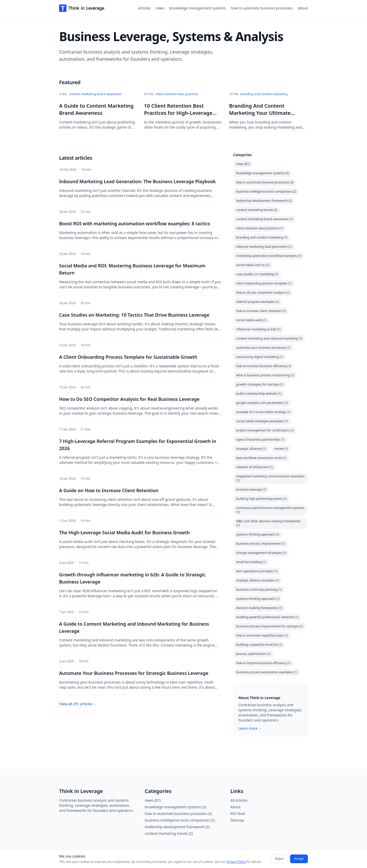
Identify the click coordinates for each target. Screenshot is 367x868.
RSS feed (238, 814)
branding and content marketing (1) (262, 237)
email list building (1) (251, 562)
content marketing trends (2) (257, 210)
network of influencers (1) (255, 467)
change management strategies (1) (261, 553)
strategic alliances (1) (251, 449)
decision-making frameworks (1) (259, 608)
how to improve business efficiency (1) (264, 663)
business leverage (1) (251, 489)
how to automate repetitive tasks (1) (262, 635)
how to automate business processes (262, 8)
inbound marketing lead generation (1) (264, 247)
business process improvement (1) (261, 544)
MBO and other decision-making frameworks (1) (268, 523)
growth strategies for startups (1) (260, 384)
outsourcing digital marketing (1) (260, 357)
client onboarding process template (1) (264, 283)
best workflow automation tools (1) (261, 458)
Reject (279, 859)
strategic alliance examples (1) (258, 580)
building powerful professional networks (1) (267, 617)
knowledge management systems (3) (263, 173)
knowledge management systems (197, 8)
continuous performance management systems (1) (270, 510)
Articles (144, 8)
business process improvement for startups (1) (270, 626)
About (303, 8)
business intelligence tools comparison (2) (266, 191)
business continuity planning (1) (259, 590)
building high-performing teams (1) (261, 499)
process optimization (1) (253, 654)
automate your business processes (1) (263, 348)
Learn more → (250, 728)
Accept (299, 859)
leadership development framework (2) (264, 201)
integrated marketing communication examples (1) (270, 478)
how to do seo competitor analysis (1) (263, 293)
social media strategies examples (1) (262, 421)
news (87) (243, 164)
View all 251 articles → (78, 704)
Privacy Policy (236, 862)
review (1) (281, 449)
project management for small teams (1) (265, 430)
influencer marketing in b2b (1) (258, 329)
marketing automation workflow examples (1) (269, 256)
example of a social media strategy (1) (263, 412)
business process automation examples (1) (267, 672)
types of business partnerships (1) (260, 439)
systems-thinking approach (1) (258, 599)
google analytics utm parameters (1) (262, 403)
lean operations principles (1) (257, 571)
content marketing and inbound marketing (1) (269, 338)
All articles (239, 800)
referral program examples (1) (258, 302)
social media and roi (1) (253, 265)
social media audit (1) (251, 320)
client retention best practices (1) (260, 228)
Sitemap (237, 820)
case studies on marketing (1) (257, 274)
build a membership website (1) (259, 394)
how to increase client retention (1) (261, 311)
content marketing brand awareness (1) (265, 219)
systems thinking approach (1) (258, 534)
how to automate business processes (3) (265, 182)
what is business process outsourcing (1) (265, 375)
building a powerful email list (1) (259, 645)
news (160, 8)
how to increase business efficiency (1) (264, 366)
